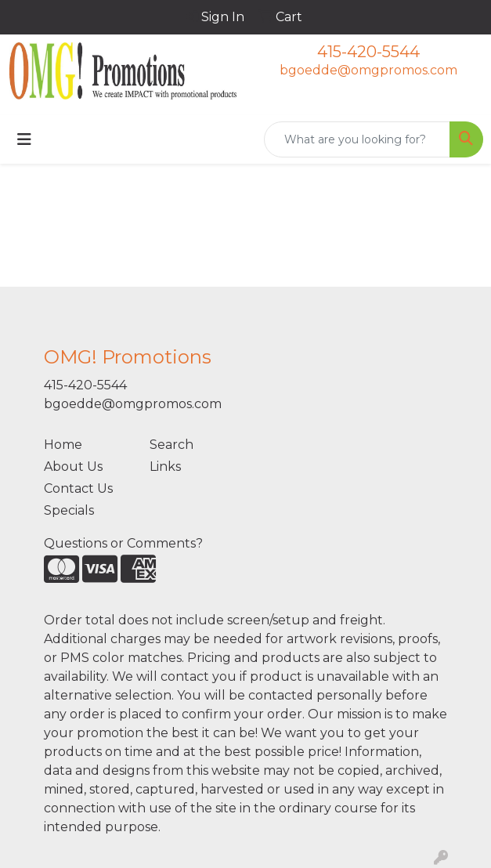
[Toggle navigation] (24, 139)
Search (171, 445)
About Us (73, 467)
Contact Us (78, 488)
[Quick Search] (357, 139)
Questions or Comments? (123, 543)
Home (63, 445)
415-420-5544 (368, 52)
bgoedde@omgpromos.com (368, 70)
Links (165, 467)
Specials (69, 510)
